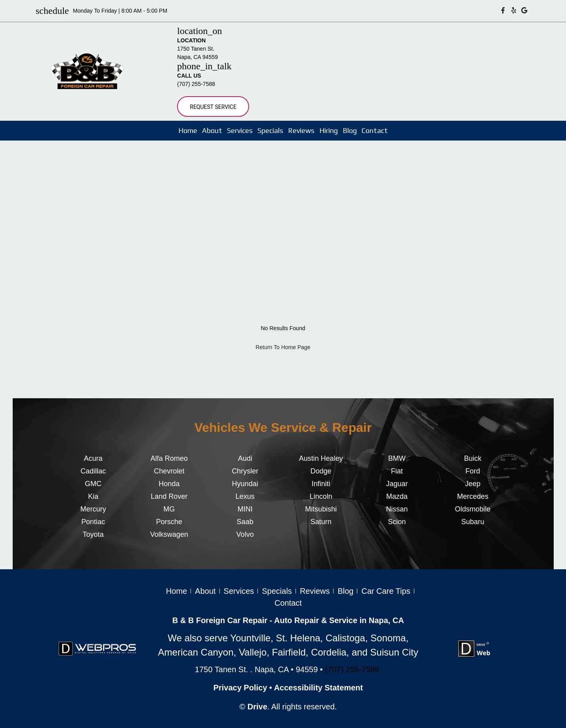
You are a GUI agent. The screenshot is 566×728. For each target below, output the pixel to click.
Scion (397, 522)
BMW (397, 458)
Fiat (397, 471)
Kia (93, 496)
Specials (270, 130)
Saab (245, 522)
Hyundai (245, 484)
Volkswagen (169, 534)
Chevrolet (169, 471)
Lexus (245, 496)
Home (188, 130)
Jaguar (397, 484)
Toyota (93, 534)
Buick (473, 458)
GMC (93, 484)
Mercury (93, 509)
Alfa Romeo (169, 458)
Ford (473, 471)
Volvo (245, 534)
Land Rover (169, 496)
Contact (375, 130)
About (212, 130)
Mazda (397, 496)
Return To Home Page (283, 347)
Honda (169, 484)
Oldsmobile (473, 509)
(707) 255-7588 (196, 84)
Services (240, 130)
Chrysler (245, 471)
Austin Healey (321, 458)
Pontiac (93, 522)
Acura (93, 458)
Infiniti (321, 484)
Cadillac (93, 471)
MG (169, 509)
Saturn (321, 522)
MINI (245, 509)
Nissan (397, 509)
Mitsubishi (321, 509)
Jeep (473, 484)
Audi (245, 458)
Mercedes (473, 496)
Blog (350, 130)
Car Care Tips (386, 591)
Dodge (321, 471)
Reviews (301, 130)
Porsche (169, 522)
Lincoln (321, 496)
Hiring (329, 130)
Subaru (473, 522)
